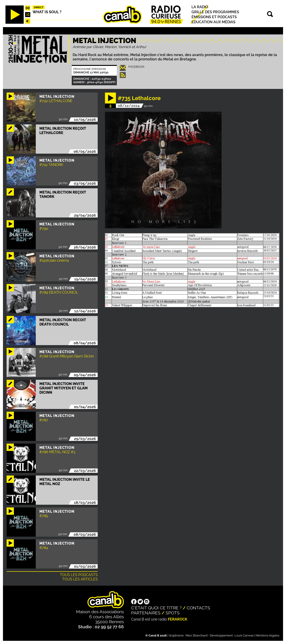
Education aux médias (213, 22)
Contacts (198, 608)
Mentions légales (268, 635)
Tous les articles (80, 579)
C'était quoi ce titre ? (156, 608)
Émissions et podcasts (214, 17)
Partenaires (146, 613)
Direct (39, 7)
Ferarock (178, 619)
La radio (200, 7)
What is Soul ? (47, 12)
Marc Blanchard (197, 635)
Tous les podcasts (79, 575)
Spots (173, 613)
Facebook (136, 67)
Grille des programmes (215, 12)
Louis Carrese (244, 635)
